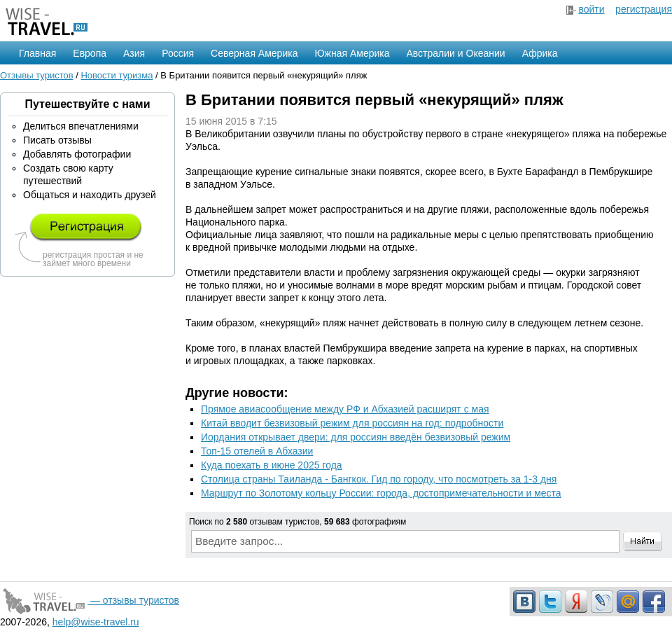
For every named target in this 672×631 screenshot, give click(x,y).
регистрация (644, 9)
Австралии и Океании (456, 53)
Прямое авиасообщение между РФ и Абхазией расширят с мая (345, 409)
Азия (134, 53)
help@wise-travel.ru (96, 622)
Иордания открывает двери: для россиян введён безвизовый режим (356, 437)
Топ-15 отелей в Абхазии (257, 451)
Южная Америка (352, 53)
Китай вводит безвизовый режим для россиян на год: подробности (352, 423)
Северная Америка (254, 53)
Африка (540, 53)
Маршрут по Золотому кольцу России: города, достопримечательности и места (381, 493)
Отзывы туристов (37, 75)
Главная (37, 53)
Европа (90, 53)
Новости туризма (117, 75)
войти (591, 9)
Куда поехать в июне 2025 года (272, 465)
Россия (178, 53)
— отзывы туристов (90, 600)
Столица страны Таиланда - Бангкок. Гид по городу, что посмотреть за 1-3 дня (379, 479)
